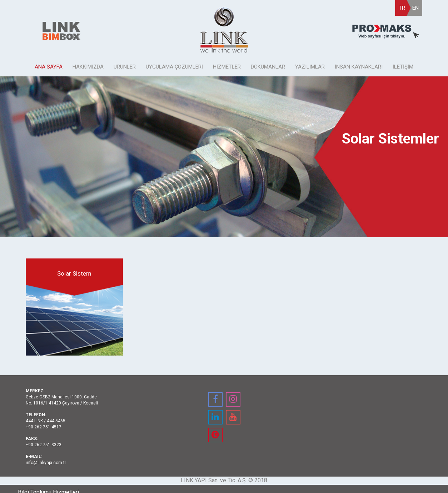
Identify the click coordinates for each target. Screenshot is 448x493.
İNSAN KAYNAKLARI (359, 67)
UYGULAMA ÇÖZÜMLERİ (174, 67)
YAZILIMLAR (310, 67)
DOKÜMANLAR (268, 67)
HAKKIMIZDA (88, 67)
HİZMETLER (227, 67)
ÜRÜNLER (125, 67)
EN (415, 8)
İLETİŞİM (403, 67)
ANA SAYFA (49, 67)
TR (402, 8)
